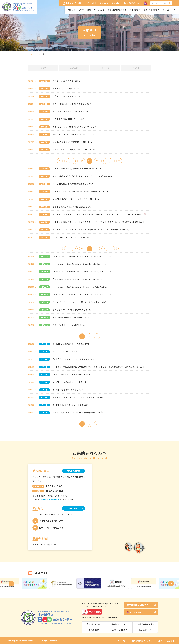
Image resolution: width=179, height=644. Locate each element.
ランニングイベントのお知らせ (65, 352)
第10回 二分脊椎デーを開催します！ (68, 390)
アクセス (105, 3)
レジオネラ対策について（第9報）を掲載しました (73, 142)
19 (104, 249)
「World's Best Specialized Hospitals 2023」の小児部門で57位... (83, 294)
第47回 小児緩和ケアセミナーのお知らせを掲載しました (76, 199)
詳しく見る (74, 508)
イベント (136, 68)
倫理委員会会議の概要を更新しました (69, 119)
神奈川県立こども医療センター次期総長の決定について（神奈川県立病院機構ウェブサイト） (91, 230)
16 (82, 249)
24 (104, 161)
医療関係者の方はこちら (138, 605)
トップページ (33, 54)
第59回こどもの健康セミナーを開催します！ (71, 344)
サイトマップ (122, 641)
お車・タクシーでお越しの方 (51, 528)
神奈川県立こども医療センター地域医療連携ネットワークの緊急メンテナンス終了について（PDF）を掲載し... (98, 214)
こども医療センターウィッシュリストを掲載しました (74, 237)
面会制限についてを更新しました (67, 81)
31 (119, 249)
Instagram (134, 612)
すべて (43, 68)
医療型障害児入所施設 (117, 10)
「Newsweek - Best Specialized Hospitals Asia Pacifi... (80, 287)
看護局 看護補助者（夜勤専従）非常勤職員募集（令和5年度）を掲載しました (84, 176)
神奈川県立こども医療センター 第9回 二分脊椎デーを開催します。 (81, 397)
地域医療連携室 (73, 471)
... (67, 161)
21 (82, 161)
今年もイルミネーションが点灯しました (69, 325)
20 (75, 161)
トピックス (105, 68)
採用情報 (117, 3)
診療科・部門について (96, 10)
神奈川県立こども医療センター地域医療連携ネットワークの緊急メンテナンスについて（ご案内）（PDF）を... (97, 222)
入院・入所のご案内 (152, 10)
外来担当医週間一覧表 (51, 499)
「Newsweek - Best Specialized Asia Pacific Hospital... (80, 264)
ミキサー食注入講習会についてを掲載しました (72, 104)
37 (119, 161)
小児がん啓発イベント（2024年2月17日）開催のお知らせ (76, 413)
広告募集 (171, 641)
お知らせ (74, 68)
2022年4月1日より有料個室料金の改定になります (74, 134)
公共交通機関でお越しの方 (51, 521)
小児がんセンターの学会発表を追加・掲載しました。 (74, 150)
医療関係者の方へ (134, 3)
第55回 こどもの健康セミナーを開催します (71, 405)
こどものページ (169, 10)
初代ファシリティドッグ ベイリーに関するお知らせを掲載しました (80, 302)
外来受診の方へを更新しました (66, 89)
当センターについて (76, 10)
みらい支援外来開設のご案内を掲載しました (71, 317)
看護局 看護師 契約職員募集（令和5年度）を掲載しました (77, 169)
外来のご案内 (135, 10)
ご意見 (160, 641)
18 (97, 249)
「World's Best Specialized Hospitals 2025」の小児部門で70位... (83, 272)
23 (97, 161)
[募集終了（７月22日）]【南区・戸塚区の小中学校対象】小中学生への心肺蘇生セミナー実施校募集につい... (97, 367)
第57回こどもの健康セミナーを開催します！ (71, 382)
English (93, 3)
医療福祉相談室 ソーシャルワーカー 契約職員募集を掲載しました (80, 191)
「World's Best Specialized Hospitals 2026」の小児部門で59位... (83, 256)
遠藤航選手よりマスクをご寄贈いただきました (72, 310)
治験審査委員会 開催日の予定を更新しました (72, 207)
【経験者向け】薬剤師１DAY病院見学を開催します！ (74, 359)
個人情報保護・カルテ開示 (142, 641)
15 (75, 249)
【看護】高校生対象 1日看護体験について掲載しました (76, 374)
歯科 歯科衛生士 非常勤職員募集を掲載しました (73, 184)
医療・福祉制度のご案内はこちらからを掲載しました (75, 127)
